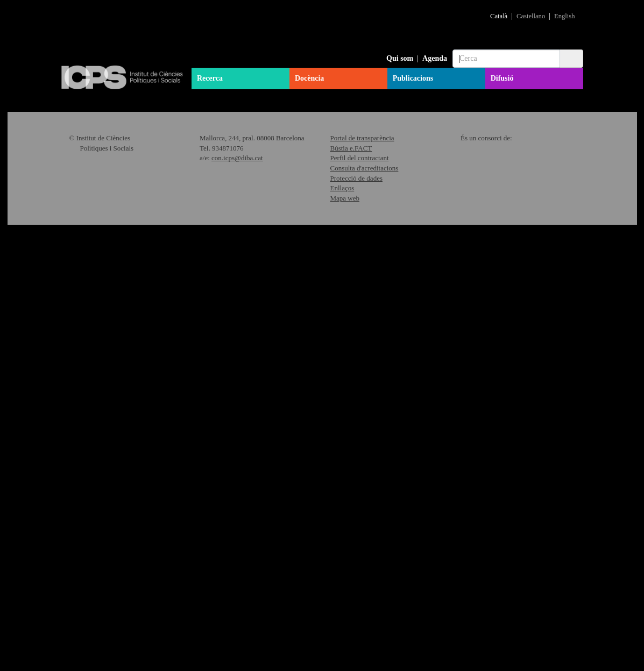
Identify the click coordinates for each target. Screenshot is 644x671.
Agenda (435, 58)
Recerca (210, 78)
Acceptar (548, 652)
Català (499, 16)
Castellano (531, 16)
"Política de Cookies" (537, 634)
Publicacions (413, 78)
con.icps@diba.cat (237, 604)
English (564, 16)
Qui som (400, 58)
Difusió (502, 78)
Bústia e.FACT (351, 594)
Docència (309, 78)
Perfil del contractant (360, 604)
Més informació (286, 268)
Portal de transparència (362, 584)
